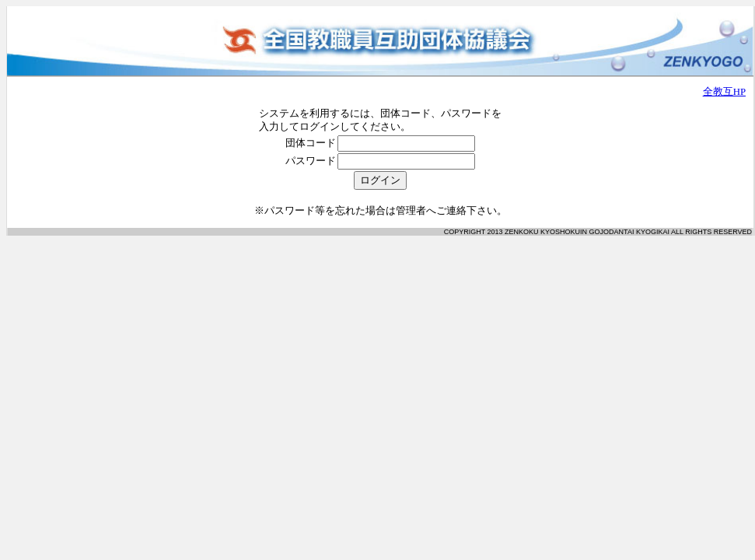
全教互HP (724, 92)
